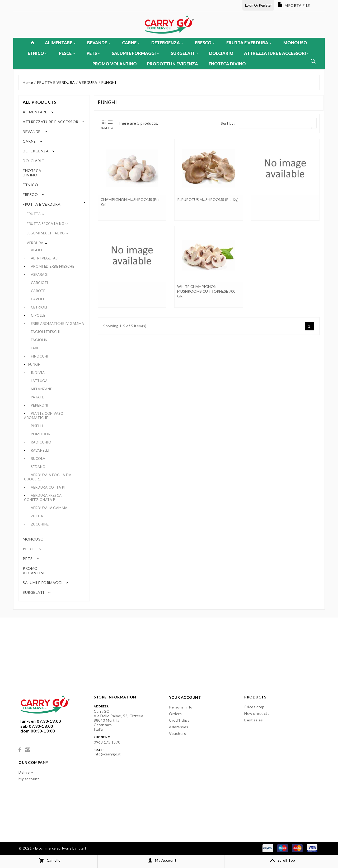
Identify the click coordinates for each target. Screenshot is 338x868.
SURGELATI (184, 53)
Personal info (181, 707)
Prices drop (254, 707)
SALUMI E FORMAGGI (135, 53)
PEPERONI (40, 405)
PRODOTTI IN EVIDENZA (173, 64)
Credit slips (179, 720)
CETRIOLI (39, 307)
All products (39, 102)
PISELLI (37, 426)
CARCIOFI (39, 283)
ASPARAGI (40, 274)
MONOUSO (295, 43)
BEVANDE (99, 43)
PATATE (37, 397)
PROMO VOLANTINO (115, 64)
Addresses (179, 727)
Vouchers (177, 733)
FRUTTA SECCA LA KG (45, 224)
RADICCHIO (41, 442)
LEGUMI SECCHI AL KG (46, 233)
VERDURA (35, 243)
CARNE (131, 43)
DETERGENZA (167, 43)
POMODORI (41, 434)
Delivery (26, 772)
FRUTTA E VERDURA (249, 43)
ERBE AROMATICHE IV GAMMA (58, 324)
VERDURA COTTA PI (48, 487)
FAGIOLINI (40, 340)
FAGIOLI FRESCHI (46, 332)
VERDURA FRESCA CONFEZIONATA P (43, 498)
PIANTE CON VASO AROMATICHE (44, 416)
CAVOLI (37, 299)
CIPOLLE (38, 315)
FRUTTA (34, 214)
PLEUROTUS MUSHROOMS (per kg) (208, 199)
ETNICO (37, 53)
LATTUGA (39, 381)
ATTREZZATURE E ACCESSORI (277, 53)
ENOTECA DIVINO (227, 64)
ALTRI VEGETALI (45, 258)
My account (29, 779)
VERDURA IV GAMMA (49, 508)
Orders (175, 714)
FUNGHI (35, 364)
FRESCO (205, 43)
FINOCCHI (40, 356)
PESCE (67, 53)
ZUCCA (37, 516)
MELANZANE (42, 389)
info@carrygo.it (107, 754)
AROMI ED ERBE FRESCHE (53, 266)
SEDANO (38, 467)
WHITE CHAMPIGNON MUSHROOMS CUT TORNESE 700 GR (206, 291)
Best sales (253, 720)
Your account (185, 697)
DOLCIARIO (221, 53)
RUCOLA (38, 459)
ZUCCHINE (40, 524)
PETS (93, 53)
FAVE (35, 348)
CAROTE (38, 291)
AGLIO (37, 250)
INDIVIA (38, 373)
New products (257, 713)
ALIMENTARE (60, 43)
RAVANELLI (40, 450)
